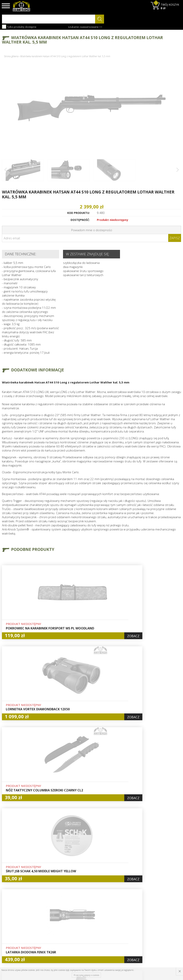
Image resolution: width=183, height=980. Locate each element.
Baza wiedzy (56, 921)
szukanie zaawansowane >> (85, 27)
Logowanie (85, 921)
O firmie (53, 917)
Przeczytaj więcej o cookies (86, 975)
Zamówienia (86, 930)
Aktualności (55, 926)
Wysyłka (53, 930)
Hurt (81, 917)
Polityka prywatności (91, 934)
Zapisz (175, 238)
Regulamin (54, 934)
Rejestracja (85, 926)
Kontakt (53, 943)
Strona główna (11, 56)
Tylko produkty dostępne (19, 27)
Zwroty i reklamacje (60, 939)
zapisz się (168, 931)
